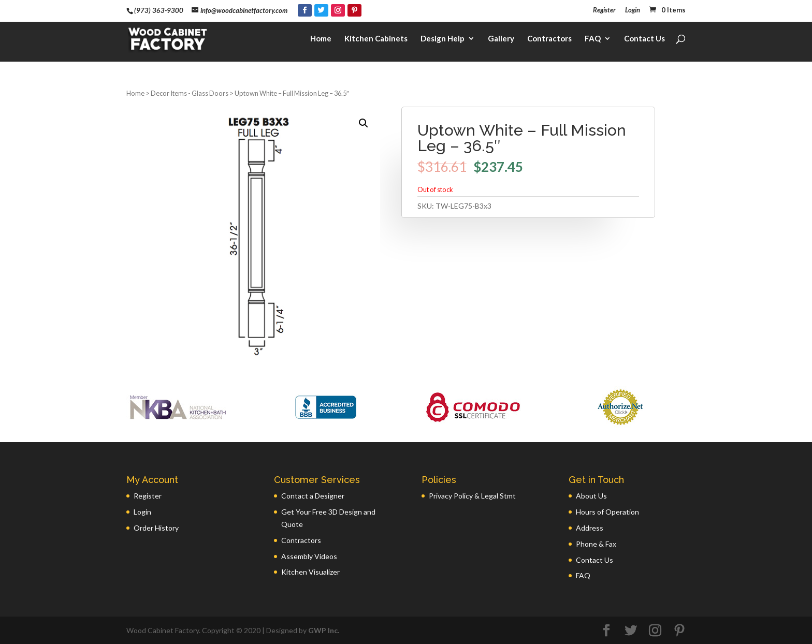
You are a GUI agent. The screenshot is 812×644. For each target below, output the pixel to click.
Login (633, 10)
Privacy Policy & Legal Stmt (472, 496)
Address (590, 528)
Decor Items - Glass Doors (190, 93)
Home (321, 39)
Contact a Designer (313, 496)
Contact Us (644, 39)
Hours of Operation (607, 512)
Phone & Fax (596, 544)
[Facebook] (305, 10)
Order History (156, 528)
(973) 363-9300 (159, 10)
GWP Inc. (324, 630)
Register (604, 10)
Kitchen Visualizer (310, 572)
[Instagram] (338, 10)
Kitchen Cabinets (376, 39)
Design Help (443, 39)
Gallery (501, 39)
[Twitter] (321, 10)
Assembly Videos (309, 556)
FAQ (593, 39)
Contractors (549, 39)
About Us (591, 496)
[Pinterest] (354, 10)
